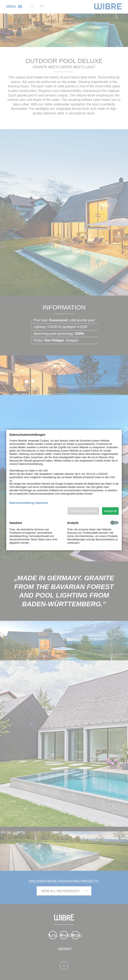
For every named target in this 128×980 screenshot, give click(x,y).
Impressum (42, 503)
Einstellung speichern (83, 511)
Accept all (110, 511)
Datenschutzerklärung (21, 503)
